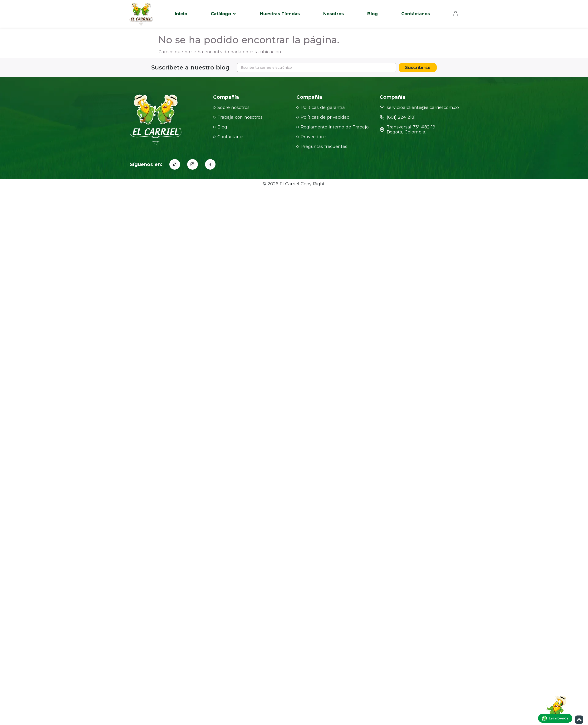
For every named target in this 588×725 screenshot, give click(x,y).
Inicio (181, 14)
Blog (372, 14)
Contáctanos (416, 14)
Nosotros (333, 14)
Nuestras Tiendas (280, 14)
